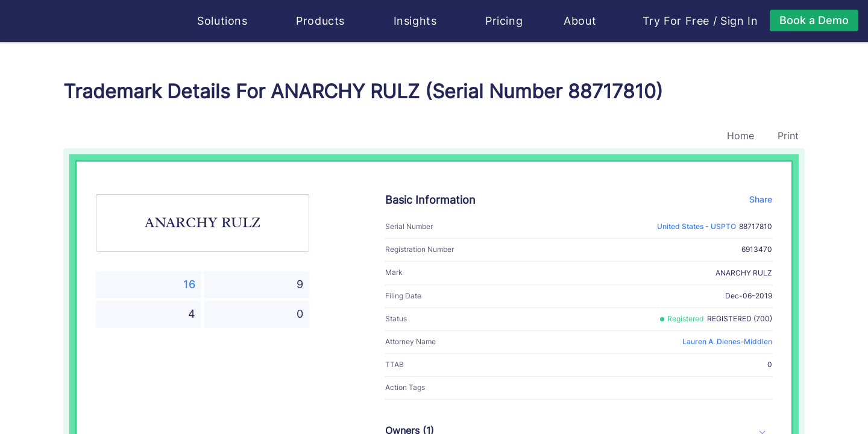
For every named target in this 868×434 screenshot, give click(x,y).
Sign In (740, 21)
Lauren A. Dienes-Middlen (727, 341)
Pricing (505, 21)
